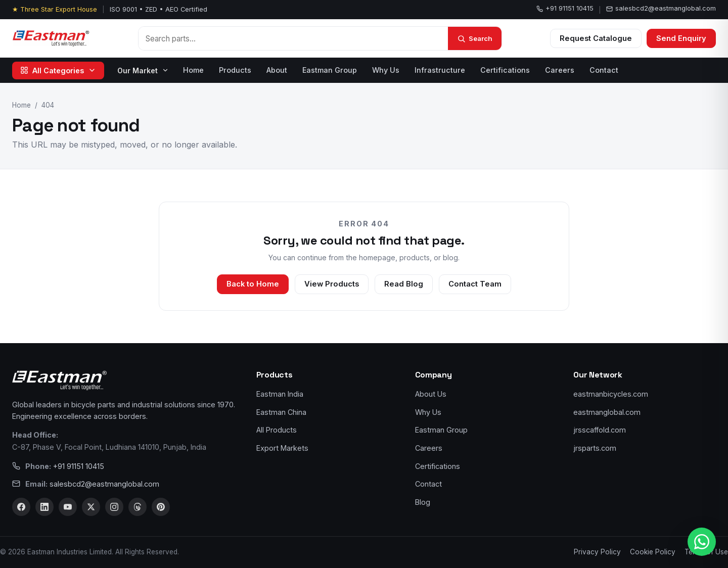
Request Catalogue (596, 38)
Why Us (386, 70)
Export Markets (282, 448)
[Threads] (138, 507)
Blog (423, 502)
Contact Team (475, 284)
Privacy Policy (597, 552)
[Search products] (293, 38)
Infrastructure (440, 70)
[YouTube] (68, 507)
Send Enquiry (681, 38)
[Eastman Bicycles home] (51, 38)
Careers (560, 70)
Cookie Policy (653, 552)
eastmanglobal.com (607, 412)
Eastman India (280, 394)
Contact (604, 70)
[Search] (475, 38)
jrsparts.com (595, 448)
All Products (277, 430)
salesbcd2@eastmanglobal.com (661, 8)
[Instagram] (114, 507)
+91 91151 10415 (565, 8)
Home (193, 70)
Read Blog (404, 284)
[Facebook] (21, 507)
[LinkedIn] (44, 507)
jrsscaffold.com (600, 430)
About (277, 70)
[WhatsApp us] (702, 542)
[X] (91, 507)
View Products (332, 284)
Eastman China (281, 412)
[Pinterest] (161, 507)
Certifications (505, 70)
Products (235, 70)
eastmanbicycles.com (611, 394)
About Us (431, 394)
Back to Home (253, 284)
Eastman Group (330, 70)
